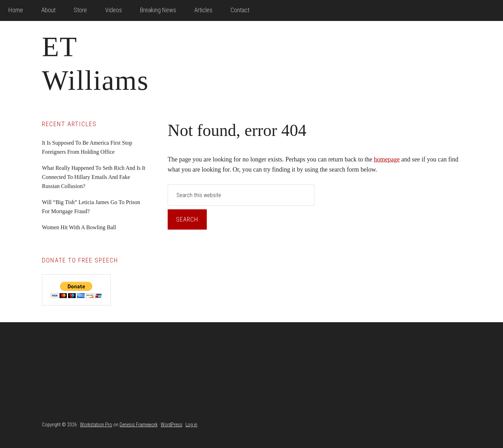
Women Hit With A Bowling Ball (79, 227)
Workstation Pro (96, 425)
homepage (387, 159)
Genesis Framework (138, 425)
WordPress (172, 425)
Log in (191, 425)
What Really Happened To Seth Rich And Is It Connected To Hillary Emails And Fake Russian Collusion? (94, 177)
